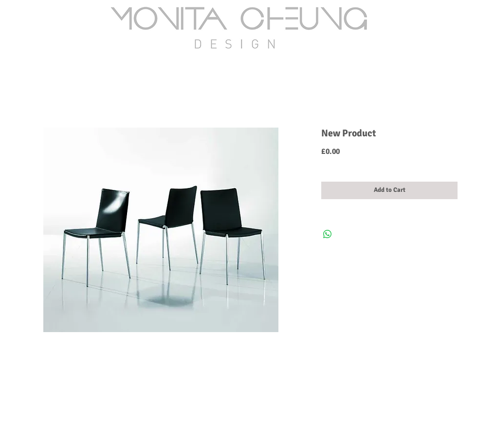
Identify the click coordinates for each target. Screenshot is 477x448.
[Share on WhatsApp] (328, 234)
